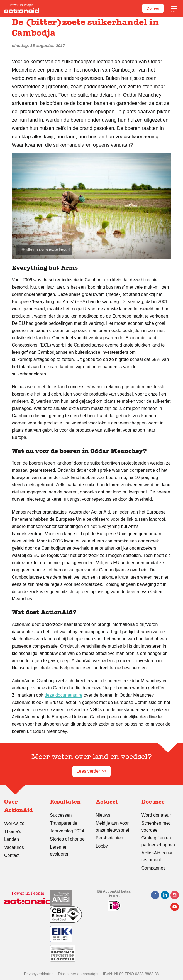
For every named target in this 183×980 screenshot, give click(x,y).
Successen (61, 815)
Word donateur (156, 815)
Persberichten (110, 838)
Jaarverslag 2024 (67, 831)
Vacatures (14, 847)
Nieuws (103, 815)
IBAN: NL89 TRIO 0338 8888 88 (131, 974)
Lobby (102, 846)
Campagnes (153, 868)
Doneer (153, 8)
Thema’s (13, 832)
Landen (12, 839)
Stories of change (67, 839)
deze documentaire (64, 695)
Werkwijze (14, 823)
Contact (12, 855)
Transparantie (64, 823)
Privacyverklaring (39, 974)
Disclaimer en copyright (78, 974)
